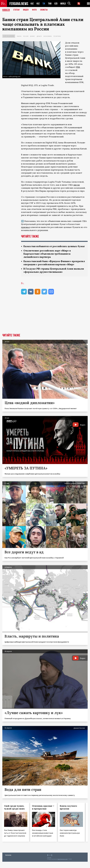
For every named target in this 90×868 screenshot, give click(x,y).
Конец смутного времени (68, 814)
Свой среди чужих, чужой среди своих (14, 814)
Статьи (16, 10)
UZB (56, 4)
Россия (26, 36)
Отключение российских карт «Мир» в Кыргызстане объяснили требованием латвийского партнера (48, 257)
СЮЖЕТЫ (44, 10)
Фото (34, 10)
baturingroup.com (62, 865)
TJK (44, 4)
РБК (78, 67)
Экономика (48, 36)
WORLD (63, 4)
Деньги (39, 36)
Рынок (19, 36)
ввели (77, 185)
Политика (57, 36)
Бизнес (33, 36)
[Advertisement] (45, 322)
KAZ (32, 4)
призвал (25, 227)
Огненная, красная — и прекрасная (43, 814)
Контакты (8, 861)
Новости (6, 10)
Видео (26, 10)
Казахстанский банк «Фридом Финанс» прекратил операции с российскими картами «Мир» (52, 267)
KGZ (38, 4)
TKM (50, 4)
